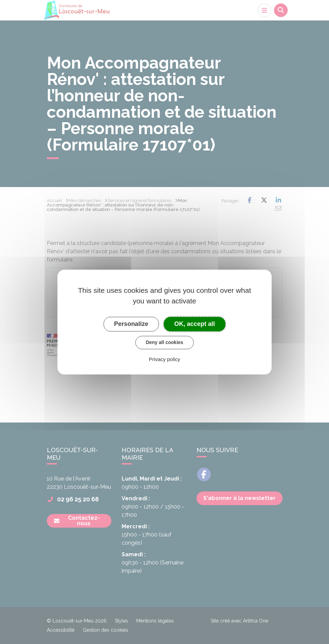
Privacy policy (165, 359)
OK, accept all (195, 324)
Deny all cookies (165, 342)
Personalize (131, 324)
